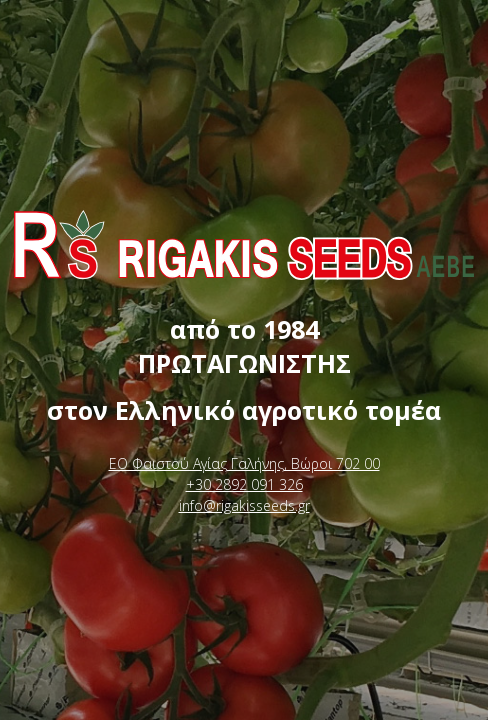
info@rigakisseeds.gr (244, 505)
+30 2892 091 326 (244, 484)
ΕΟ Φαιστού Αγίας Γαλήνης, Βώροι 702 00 (244, 463)
